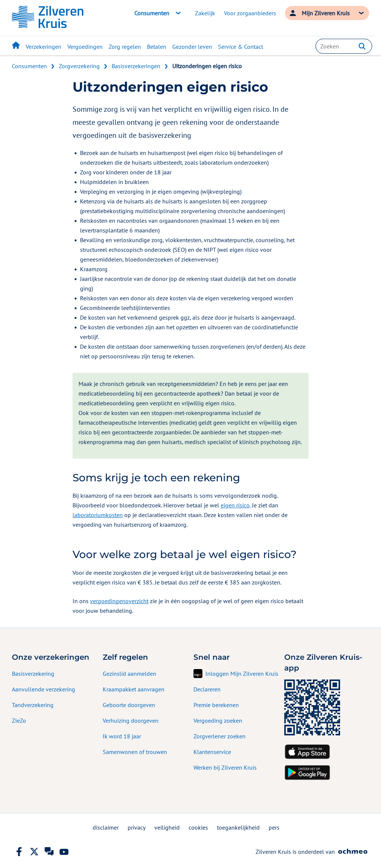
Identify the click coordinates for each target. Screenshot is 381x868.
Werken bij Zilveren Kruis (225, 767)
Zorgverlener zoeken (220, 736)
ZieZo (19, 720)
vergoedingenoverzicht (119, 601)
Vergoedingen (85, 47)
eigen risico (235, 505)
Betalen (157, 47)
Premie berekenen (216, 705)
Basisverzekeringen (136, 66)
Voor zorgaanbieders (250, 13)
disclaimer (106, 827)
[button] (362, 46)
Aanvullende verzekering (44, 689)
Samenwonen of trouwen (135, 752)
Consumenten (29, 66)
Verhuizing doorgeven (131, 720)
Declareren (207, 689)
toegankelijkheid (238, 827)
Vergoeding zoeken (218, 720)
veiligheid (167, 827)
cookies (198, 827)
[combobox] (344, 46)
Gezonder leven (192, 47)
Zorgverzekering (79, 66)
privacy (137, 827)
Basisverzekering (33, 674)
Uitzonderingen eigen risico (207, 66)
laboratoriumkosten (98, 515)
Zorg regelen (125, 47)
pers (274, 827)
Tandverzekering (33, 705)
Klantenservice (212, 752)
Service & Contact (241, 47)
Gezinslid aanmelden (129, 674)
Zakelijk (205, 13)
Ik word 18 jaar (122, 736)
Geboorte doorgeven (129, 705)
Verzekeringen (44, 47)
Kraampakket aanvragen (134, 689)
